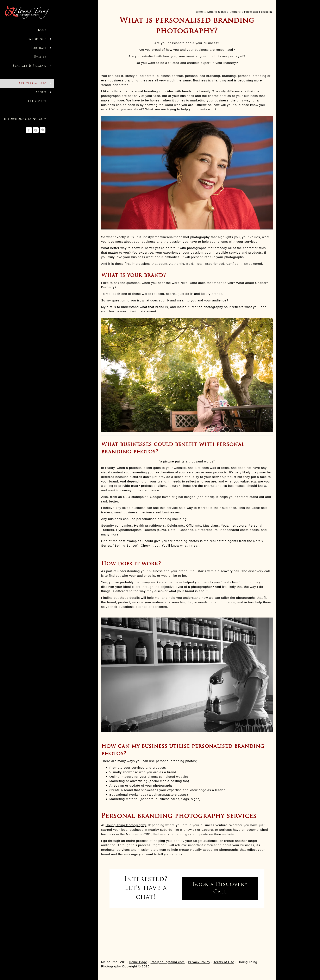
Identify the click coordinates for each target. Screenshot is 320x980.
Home (41, 30)
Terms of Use (224, 962)
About (41, 92)
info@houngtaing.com (25, 119)
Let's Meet (37, 101)
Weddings (37, 39)
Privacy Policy (199, 962)
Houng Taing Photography (126, 825)
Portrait (39, 48)
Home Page (138, 962)
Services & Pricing (30, 66)
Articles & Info (32, 84)
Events (40, 57)
